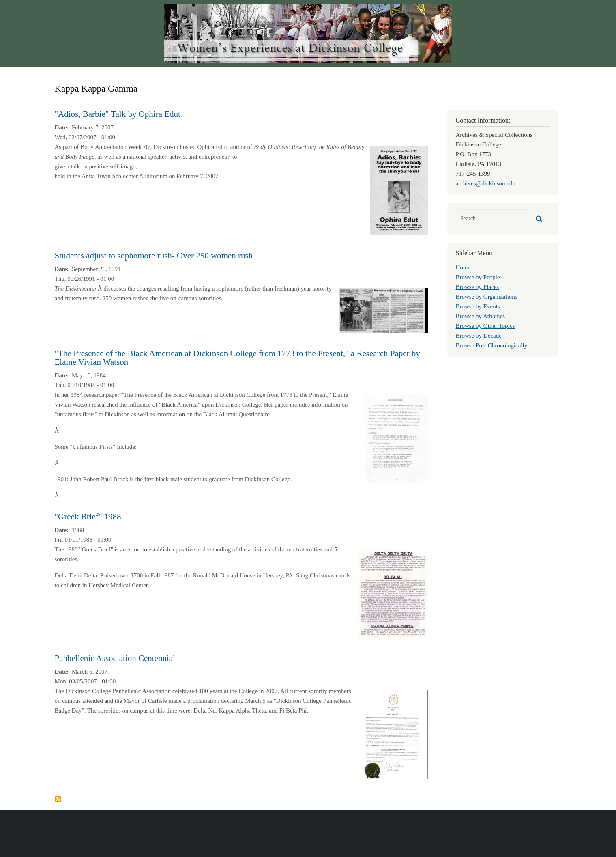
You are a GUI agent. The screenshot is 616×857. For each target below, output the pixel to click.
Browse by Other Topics (485, 326)
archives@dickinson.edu (486, 183)
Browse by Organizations (487, 297)
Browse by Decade (479, 336)
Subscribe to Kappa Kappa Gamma (58, 799)
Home (463, 267)
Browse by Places (478, 287)
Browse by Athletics (481, 316)
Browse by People (478, 277)
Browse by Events (478, 306)
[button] (399, 190)
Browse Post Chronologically (492, 345)
